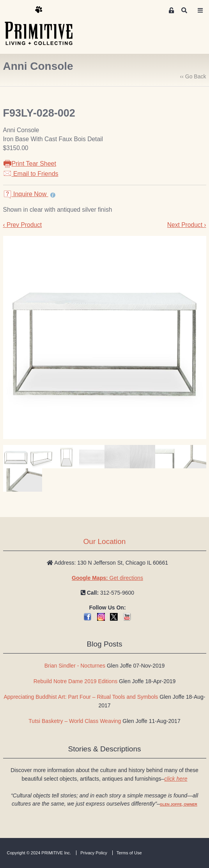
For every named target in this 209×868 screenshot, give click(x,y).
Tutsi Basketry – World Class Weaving (75, 721)
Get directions (107, 578)
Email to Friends (31, 174)
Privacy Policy (94, 853)
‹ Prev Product (23, 225)
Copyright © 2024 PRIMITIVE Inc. (39, 853)
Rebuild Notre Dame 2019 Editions (76, 681)
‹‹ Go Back (193, 76)
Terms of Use (129, 853)
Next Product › (187, 225)
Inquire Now (26, 194)
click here (176, 779)
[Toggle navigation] (200, 11)
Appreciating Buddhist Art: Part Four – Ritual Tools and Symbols (81, 697)
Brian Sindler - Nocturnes (75, 666)
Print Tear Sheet (30, 164)
